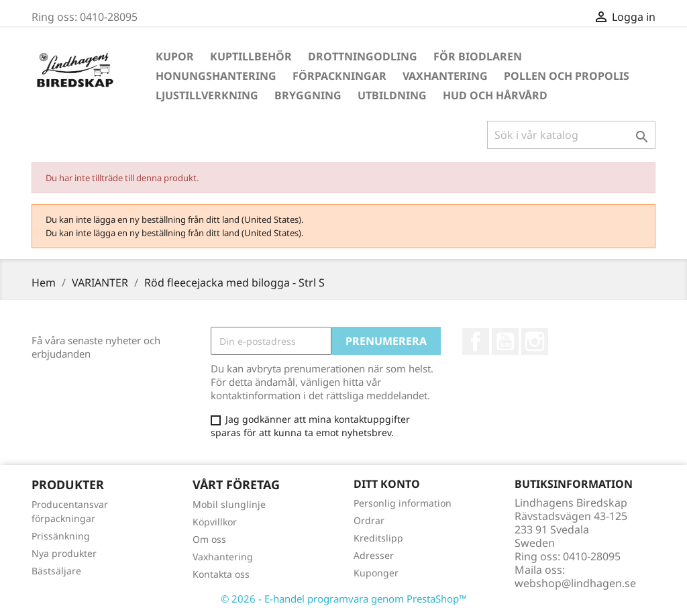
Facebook (476, 342)
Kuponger (376, 573)
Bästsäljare (56, 571)
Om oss (209, 539)
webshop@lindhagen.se (575, 583)
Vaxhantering (445, 76)
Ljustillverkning (207, 95)
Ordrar (369, 520)
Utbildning (392, 95)
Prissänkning (61, 536)
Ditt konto (387, 484)
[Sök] (571, 135)
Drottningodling (363, 56)
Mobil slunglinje (229, 504)
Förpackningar (339, 76)
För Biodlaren (478, 56)
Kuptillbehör (251, 56)
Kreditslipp (378, 538)
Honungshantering (216, 76)
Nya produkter (64, 553)
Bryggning (308, 95)
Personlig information (403, 503)
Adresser (374, 555)
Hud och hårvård (495, 95)
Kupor (175, 56)
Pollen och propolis (567, 76)
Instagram (535, 342)
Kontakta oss (221, 574)
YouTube (505, 342)
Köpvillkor (215, 522)
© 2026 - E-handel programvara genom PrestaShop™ (344, 599)
